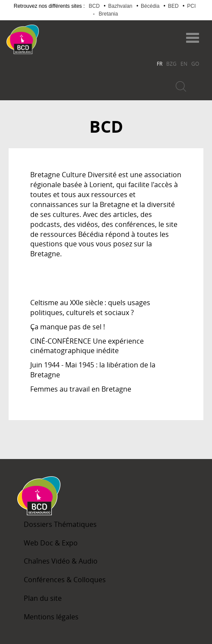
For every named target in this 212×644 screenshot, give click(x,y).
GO (195, 64)
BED (173, 6)
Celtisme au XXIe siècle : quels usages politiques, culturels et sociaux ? (90, 308)
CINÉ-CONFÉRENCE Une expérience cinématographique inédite (87, 346)
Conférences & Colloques (65, 580)
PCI (191, 6)
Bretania (108, 14)
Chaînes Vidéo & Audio (61, 561)
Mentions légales (51, 617)
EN (184, 64)
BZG (171, 64)
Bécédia (150, 6)
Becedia (73, 35)
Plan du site (43, 598)
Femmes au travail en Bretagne (81, 389)
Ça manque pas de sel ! (68, 327)
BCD (94, 6)
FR (160, 64)
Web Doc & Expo (51, 543)
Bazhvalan (120, 6)
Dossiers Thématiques (60, 524)
